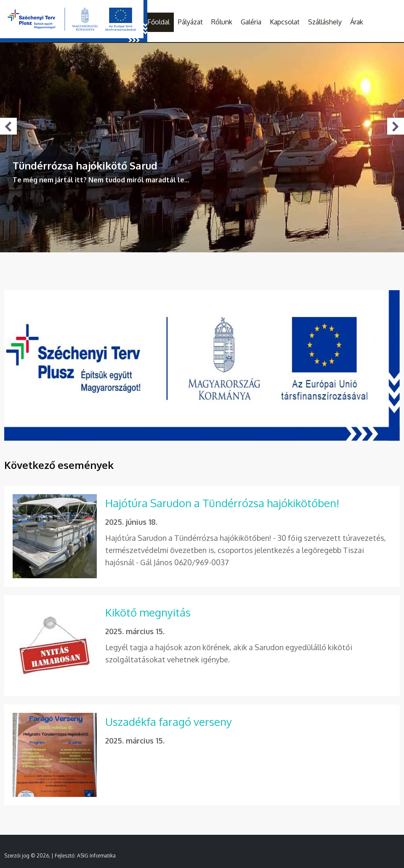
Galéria (251, 22)
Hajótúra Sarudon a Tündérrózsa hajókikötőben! (222, 503)
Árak (357, 22)
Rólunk (222, 22)
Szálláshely (325, 22)
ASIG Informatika (96, 856)
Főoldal (158, 22)
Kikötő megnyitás (148, 612)
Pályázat (190, 22)
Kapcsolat (285, 22)
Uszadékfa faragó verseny (169, 721)
